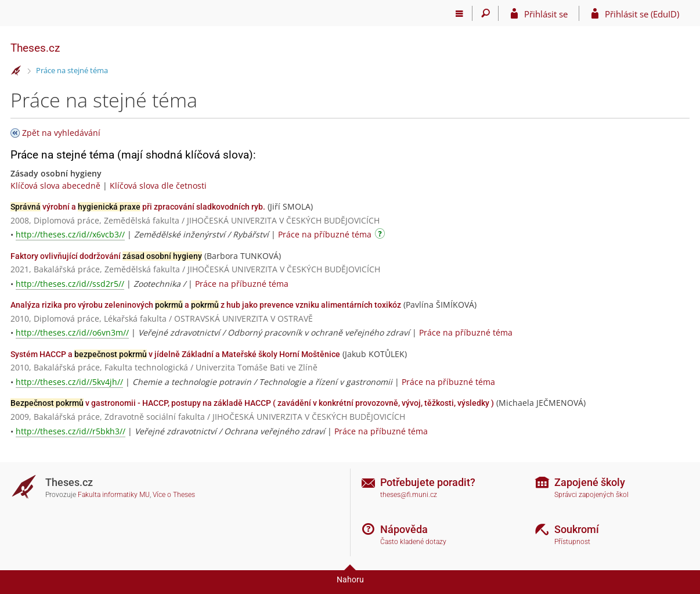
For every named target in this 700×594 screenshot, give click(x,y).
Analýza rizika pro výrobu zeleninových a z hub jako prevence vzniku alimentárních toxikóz (206, 305)
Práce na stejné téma (72, 70)
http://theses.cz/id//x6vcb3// (70, 234)
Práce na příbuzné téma (325, 234)
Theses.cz (35, 48)
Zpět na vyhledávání (61, 133)
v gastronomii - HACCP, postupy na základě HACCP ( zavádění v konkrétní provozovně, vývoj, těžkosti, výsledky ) (252, 403)
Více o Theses (174, 495)
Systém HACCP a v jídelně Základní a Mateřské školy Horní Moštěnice (175, 354)
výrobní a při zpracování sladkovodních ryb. (138, 207)
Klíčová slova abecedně (55, 186)
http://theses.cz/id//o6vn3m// (72, 332)
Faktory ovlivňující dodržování (106, 256)
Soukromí (577, 529)
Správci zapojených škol (591, 495)
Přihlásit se (546, 14)
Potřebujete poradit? (428, 482)
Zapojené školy (590, 482)
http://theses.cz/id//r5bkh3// (71, 431)
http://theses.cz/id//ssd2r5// (70, 284)
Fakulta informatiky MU (114, 495)
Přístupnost (572, 542)
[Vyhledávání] (486, 13)
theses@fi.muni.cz (409, 495)
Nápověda (404, 529)
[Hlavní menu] (459, 13)
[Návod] (381, 235)
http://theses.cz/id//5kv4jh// (69, 382)
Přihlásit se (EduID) (642, 14)
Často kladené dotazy (413, 542)
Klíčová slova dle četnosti (158, 186)
